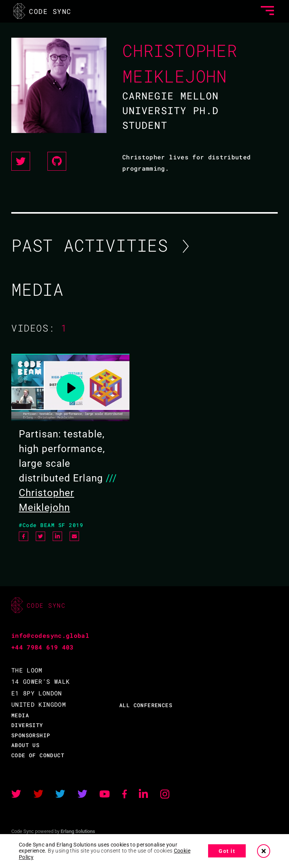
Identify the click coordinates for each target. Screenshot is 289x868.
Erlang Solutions (78, 831)
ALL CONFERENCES (146, 705)
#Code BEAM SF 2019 (51, 525)
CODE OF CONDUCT (38, 755)
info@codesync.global (50, 635)
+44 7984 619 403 (43, 647)
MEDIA (20, 715)
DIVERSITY (27, 725)
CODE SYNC (44, 10)
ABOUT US (25, 745)
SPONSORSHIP (31, 735)
